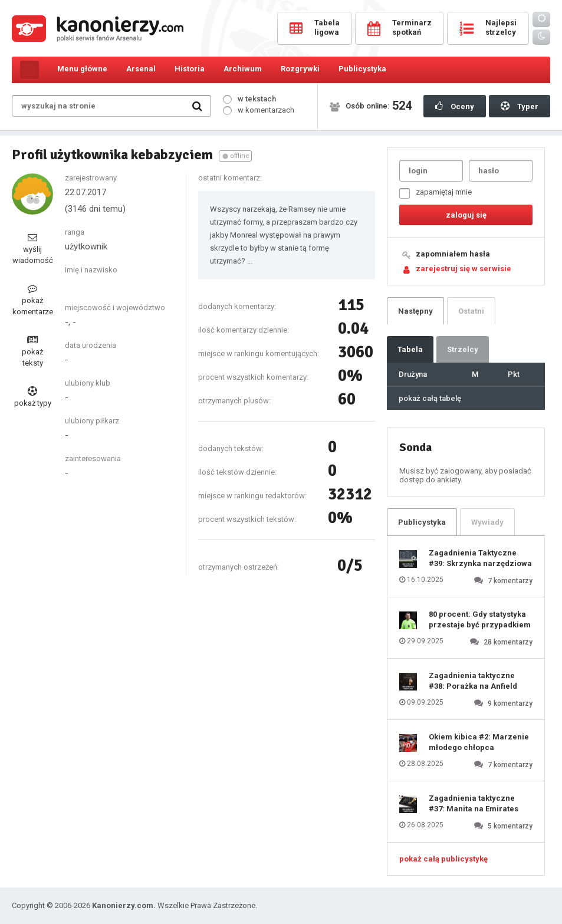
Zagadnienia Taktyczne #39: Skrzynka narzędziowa (480, 558)
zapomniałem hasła (453, 254)
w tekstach (249, 99)
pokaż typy (33, 397)
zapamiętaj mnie (436, 193)
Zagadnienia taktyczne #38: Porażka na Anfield (473, 681)
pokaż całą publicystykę (443, 859)
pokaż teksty (32, 351)
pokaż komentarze (33, 300)
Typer (520, 106)
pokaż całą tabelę (430, 398)
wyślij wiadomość (33, 249)
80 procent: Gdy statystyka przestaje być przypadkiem (480, 619)
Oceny (455, 106)
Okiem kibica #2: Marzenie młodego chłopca (479, 742)
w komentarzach (259, 110)
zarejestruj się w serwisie (464, 269)
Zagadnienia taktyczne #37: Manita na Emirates (474, 803)
